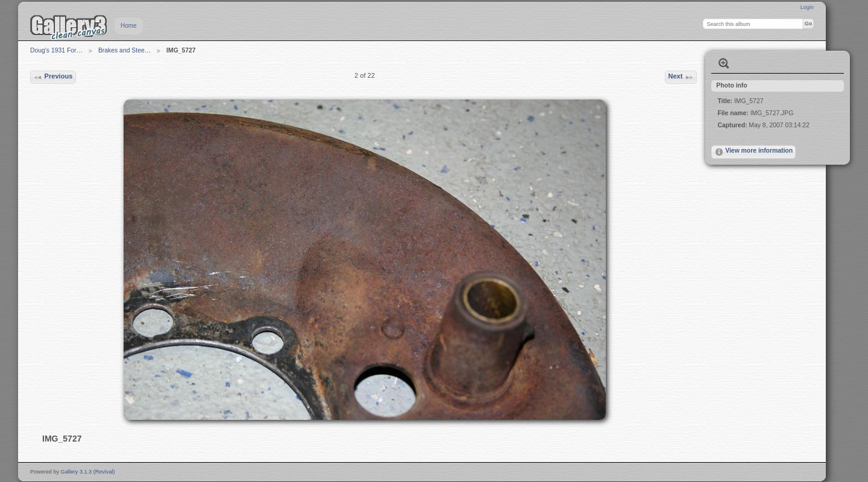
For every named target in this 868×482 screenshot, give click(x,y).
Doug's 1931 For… (56, 50)
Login (807, 7)
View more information (753, 152)
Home (129, 26)
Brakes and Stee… (124, 50)
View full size (724, 63)
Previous (53, 77)
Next (681, 77)
